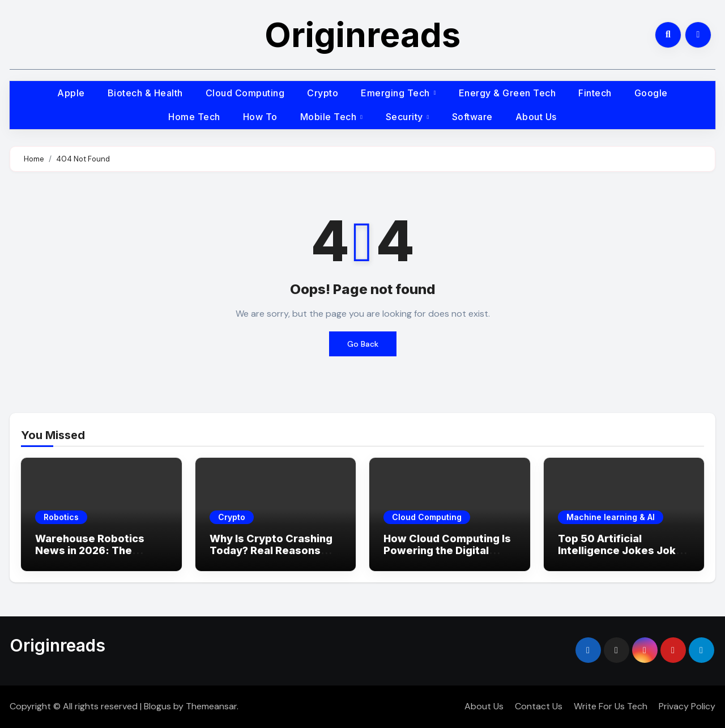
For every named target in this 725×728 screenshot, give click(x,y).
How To (260, 117)
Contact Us (539, 706)
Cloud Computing (245, 93)
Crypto (323, 93)
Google (651, 93)
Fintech (595, 93)
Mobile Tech (330, 117)
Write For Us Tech (611, 706)
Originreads (362, 35)
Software (472, 117)
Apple (71, 93)
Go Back (363, 344)
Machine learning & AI (611, 517)
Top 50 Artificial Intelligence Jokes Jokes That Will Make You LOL (623, 551)
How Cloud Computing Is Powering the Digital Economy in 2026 (447, 551)
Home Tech (194, 117)
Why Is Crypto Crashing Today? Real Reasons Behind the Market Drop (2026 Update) (271, 557)
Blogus (157, 706)
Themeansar (211, 706)
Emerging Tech (396, 93)
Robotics (61, 517)
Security (406, 117)
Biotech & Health (145, 93)
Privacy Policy (687, 706)
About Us (536, 117)
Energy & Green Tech (507, 93)
